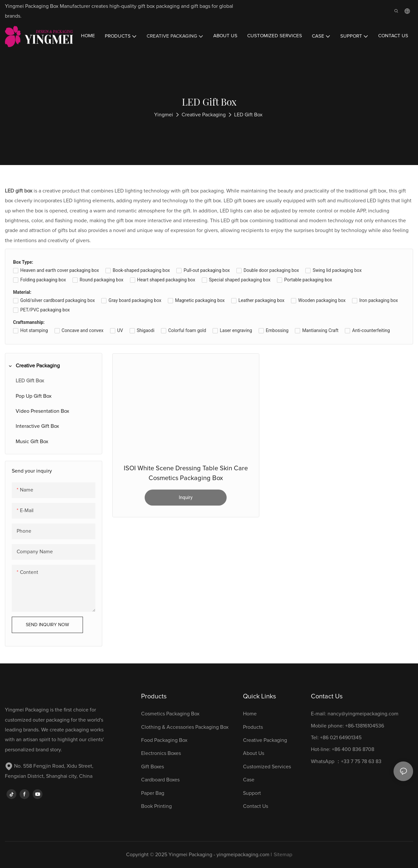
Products (253, 727)
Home (250, 714)
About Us (254, 753)
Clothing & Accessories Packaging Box (185, 727)
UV (120, 330)
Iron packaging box (378, 300)
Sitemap (283, 855)
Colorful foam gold (187, 330)
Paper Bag (153, 793)
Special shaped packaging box (240, 280)
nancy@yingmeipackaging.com (363, 714)
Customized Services (267, 767)
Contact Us (256, 806)
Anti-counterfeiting (371, 330)
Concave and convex (83, 330)
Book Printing (156, 806)
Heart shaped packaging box (166, 280)
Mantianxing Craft (320, 330)
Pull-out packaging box (207, 270)
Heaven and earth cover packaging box (60, 270)
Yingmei (164, 115)
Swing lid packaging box (337, 270)
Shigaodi (146, 330)
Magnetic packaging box (200, 300)
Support (252, 793)
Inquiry (185, 497)
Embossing (277, 330)
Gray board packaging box (135, 300)
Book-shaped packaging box (141, 270)
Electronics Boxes (161, 753)
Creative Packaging (204, 115)
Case (249, 780)
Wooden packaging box (322, 300)
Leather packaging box (261, 300)
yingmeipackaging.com (243, 855)
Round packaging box (102, 280)
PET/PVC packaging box (45, 310)
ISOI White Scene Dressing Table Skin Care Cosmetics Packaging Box (186, 473)
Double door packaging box (271, 270)
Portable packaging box (308, 280)
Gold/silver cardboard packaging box (57, 300)
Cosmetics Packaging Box (171, 714)
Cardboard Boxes (160, 780)
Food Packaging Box (166, 740)
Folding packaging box (43, 280)
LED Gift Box (248, 115)
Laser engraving (236, 330)
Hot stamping (34, 330)
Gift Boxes (153, 767)
